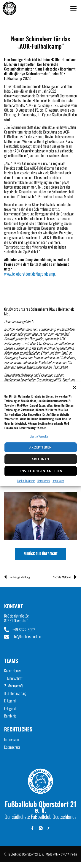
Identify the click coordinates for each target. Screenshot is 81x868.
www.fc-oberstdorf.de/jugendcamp (29, 274)
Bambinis (10, 716)
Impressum (58, 481)
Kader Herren (13, 671)
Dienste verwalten (40, 436)
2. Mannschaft (13, 686)
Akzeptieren (40, 447)
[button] (75, 387)
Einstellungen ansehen (40, 471)
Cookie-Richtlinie (26, 481)
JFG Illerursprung (15, 693)
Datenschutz (44, 481)
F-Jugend (10, 708)
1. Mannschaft (13, 678)
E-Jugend (10, 701)
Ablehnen (40, 459)
